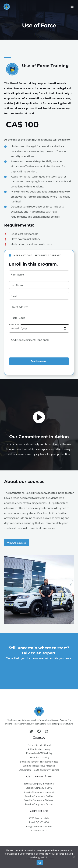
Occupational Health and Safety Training (39, 770)
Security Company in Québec (39, 796)
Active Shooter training (39, 749)
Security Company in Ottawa (39, 804)
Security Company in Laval (39, 788)
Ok (40, 863)
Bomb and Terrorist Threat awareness (39, 762)
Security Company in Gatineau (39, 800)
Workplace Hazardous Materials (39, 766)
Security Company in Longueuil (39, 792)
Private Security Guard (39, 745)
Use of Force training (39, 757)
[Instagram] (47, 731)
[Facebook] (39, 731)
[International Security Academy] (7, 7)
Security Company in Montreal (39, 784)
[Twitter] (31, 731)
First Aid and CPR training (39, 753)
